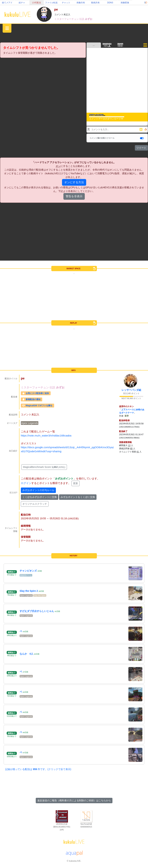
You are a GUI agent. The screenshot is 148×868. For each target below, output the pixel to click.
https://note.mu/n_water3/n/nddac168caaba (46, 435)
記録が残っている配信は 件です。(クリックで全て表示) (38, 769)
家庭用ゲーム (26, 575)
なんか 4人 (26, 654)
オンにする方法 (74, 182)
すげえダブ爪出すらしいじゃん (37, 611)
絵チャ (22, 3)
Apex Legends (30, 423)
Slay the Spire (40, 595)
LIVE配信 (37, 3)
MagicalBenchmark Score (44, 467)
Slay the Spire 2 (29, 591)
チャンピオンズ (28, 571)
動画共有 (95, 3)
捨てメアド (7, 3)
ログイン (26, 483)
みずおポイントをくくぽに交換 (78, 497)
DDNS (110, 3)
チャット (66, 3)
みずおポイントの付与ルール (38, 490)
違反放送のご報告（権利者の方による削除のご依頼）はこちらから (74, 800)
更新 (75, 483)
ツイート (141, 148)
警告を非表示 (74, 196)
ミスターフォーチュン (67, 19)
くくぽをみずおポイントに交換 (40, 497)
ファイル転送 (51, 3)
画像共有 (81, 3)
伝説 (82, 19)
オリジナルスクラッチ (35, 504)
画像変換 (125, 3)
